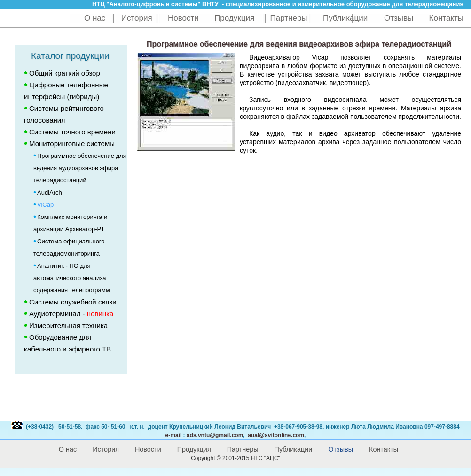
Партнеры (289, 18)
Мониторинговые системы (72, 144)
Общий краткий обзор (65, 73)
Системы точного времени (72, 132)
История (137, 18)
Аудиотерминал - (69, 314)
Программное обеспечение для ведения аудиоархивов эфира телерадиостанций (80, 168)
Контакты (446, 18)
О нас (95, 18)
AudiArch (48, 192)
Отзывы (399, 18)
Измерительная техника (68, 325)
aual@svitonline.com (276, 435)
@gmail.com (215, 435)
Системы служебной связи (73, 302)
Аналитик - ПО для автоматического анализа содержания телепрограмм (72, 278)
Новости (183, 18)
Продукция (234, 18)
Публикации (346, 18)
